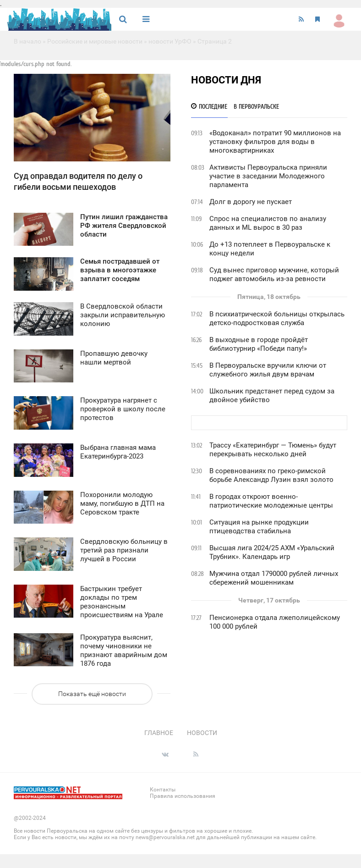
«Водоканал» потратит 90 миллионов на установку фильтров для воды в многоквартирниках (275, 142)
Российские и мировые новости (95, 41)
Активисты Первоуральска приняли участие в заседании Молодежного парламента (268, 176)
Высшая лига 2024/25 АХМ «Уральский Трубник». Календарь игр (272, 552)
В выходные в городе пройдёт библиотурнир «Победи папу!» (259, 344)
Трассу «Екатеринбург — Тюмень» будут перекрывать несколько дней (273, 450)
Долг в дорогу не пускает (251, 202)
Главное (159, 733)
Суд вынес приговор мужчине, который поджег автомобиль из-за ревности (274, 274)
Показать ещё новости (92, 694)
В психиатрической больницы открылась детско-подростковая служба (277, 318)
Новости (202, 733)
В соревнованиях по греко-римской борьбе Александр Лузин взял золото (271, 475)
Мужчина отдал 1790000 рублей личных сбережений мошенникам (274, 578)
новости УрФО (170, 41)
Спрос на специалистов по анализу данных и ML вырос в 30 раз (268, 223)
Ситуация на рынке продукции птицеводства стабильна (259, 527)
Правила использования (183, 796)
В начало (27, 41)
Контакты (163, 790)
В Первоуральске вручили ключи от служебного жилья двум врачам (268, 370)
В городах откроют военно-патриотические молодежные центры (271, 501)
